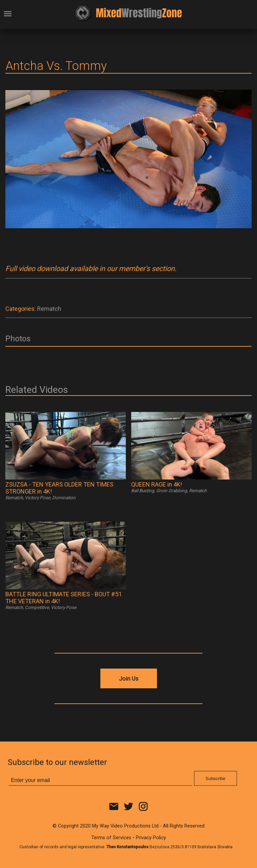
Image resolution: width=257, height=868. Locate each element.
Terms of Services (111, 838)
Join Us (129, 678)
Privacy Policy (151, 838)
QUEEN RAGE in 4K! (157, 484)
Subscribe (215, 778)
